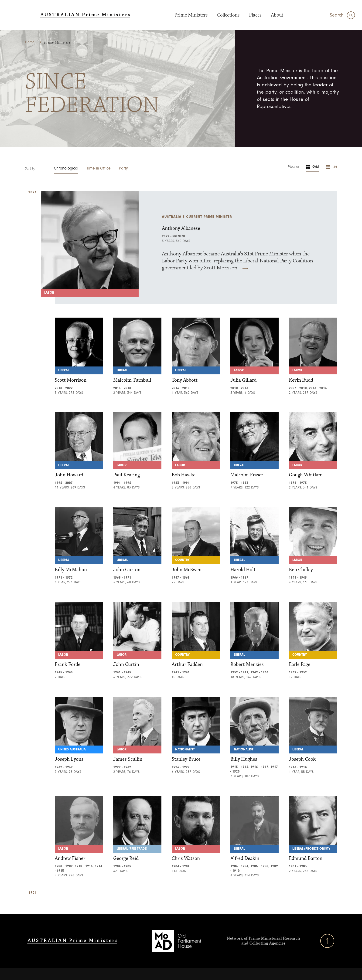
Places (255, 15)
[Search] (342, 15)
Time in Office (99, 168)
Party (123, 168)
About (277, 15)
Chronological (66, 168)
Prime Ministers (191, 15)
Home (30, 42)
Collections (228, 15)
